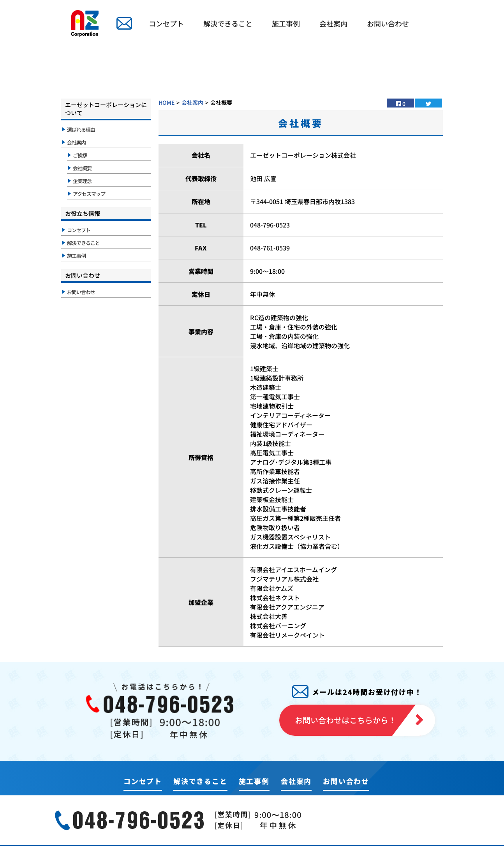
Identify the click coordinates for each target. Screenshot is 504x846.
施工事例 (286, 23)
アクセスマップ (89, 194)
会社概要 (82, 168)
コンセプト (166, 23)
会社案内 (333, 23)
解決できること (228, 23)
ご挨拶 (80, 155)
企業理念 (82, 181)
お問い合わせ (388, 23)
